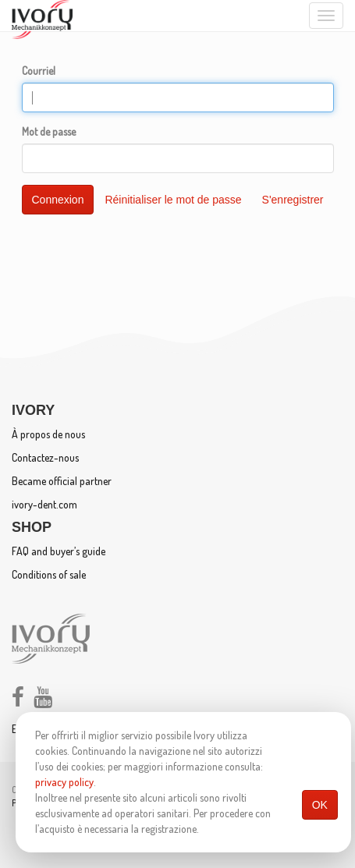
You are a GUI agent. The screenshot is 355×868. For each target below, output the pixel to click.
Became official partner (62, 481)
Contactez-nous (45, 457)
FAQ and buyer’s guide (59, 551)
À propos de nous (48, 434)
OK (320, 805)
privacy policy (64, 782)
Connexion (58, 200)
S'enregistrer (293, 200)
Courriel (39, 71)
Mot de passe (49, 131)
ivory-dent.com (44, 504)
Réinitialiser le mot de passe (173, 200)
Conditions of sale (49, 574)
